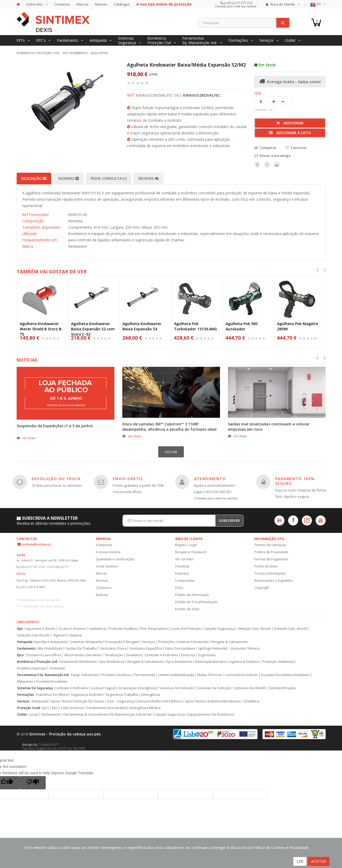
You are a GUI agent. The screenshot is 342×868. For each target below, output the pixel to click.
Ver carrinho (184, 559)
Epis (20, 629)
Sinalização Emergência (137, 688)
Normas (101, 4)
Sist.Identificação (282, 688)
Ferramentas (145, 675)
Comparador (185, 581)
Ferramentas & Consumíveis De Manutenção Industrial (107, 714)
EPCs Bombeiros (75, 53)
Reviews (149, 178)
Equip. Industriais (85, 675)
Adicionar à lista (290, 133)
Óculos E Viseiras (72, 629)
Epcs (20, 655)
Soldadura (97, 629)
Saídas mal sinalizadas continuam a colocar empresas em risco (269, 427)
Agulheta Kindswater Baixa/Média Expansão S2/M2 (186, 65)
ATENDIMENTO (210, 479)
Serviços (149, 642)
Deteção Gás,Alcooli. (34, 635)
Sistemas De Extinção (214, 688)
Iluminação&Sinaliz (210, 662)
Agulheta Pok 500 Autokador (242, 326)
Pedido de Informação (192, 595)
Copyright (262, 588)
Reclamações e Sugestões (274, 581)
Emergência (151, 695)
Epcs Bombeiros (179, 662)
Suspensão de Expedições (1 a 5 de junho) (55, 426)
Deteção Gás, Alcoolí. (254, 629)
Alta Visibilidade (50, 648)
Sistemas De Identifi (250, 688)
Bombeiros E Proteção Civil (37, 662)
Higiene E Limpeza (67, 635)
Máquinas (25, 681)
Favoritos (182, 573)
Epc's (56, 708)
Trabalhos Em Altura (52, 695)
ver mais (29, 438)
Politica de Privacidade (271, 552)
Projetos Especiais (32, 668)
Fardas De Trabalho (81, 648)
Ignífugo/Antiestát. (213, 648)
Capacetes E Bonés (40, 629)
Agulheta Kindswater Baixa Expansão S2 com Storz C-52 (93, 329)
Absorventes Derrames (83, 655)
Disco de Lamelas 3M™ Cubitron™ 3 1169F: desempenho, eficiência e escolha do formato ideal (169, 427)
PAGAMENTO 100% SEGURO (295, 481)
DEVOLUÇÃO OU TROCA (56, 479)
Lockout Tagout (103, 688)
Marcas (83, 4)
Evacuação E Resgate (122, 642)
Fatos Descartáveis (180, 648)
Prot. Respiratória (154, 629)
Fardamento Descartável (107, 708)
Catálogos (122, 4)
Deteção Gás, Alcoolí (291, 629)
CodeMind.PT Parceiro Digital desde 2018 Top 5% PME (54, 746)
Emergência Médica (145, 708)
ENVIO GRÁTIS (128, 479)
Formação (57, 668)
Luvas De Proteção (186, 629)
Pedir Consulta (109, 178)
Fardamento (26, 648)
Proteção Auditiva (123, 629)
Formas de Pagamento (271, 559)
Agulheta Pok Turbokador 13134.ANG (195, 326)
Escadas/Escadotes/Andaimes (286, 675)
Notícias (102, 595)
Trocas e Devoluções (270, 573)
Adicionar (290, 123)
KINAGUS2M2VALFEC (202, 95)
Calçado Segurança (219, 629)
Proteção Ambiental (278, 662)
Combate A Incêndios (161, 655)
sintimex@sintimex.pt (36, 544)
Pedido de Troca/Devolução (196, 602)
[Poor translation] (33, 783)
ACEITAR (319, 861)
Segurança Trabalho (122, 695)
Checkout (182, 566)
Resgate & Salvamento (230, 642)
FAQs (179, 588)
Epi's (45, 708)
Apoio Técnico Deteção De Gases (78, 701)
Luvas (33, 714)
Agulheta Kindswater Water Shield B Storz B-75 (41, 329)
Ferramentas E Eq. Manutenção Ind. (43, 675)
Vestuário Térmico (245, 648)
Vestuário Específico (146, 648)
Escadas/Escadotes (52, 681)
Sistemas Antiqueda (86, 642)
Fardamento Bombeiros (78, 662)
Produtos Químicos (117, 675)
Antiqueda (25, 642)
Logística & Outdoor (244, 662)
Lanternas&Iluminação (176, 675)
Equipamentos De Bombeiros (211, 714)
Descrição (34, 178)
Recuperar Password (191, 552)
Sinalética (134, 655)
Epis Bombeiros (112, 662)
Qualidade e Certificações (115, 559)
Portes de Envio (266, 566)
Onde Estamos (107, 566)
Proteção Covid (29, 708)
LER (300, 861)
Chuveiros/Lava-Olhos (43, 655)
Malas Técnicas (210, 675)
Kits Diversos (74, 708)
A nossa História (108, 552)
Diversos (188, 655)
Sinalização (114, 655)
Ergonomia (207, 655)
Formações (26, 695)
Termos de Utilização (270, 545)
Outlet (22, 714)
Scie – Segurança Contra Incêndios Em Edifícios (144, 701)
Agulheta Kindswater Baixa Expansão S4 (142, 326)
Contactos (62, 4)
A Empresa (104, 545)
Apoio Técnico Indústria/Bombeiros (213, 701)
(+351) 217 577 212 (238, 3)
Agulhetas (99, 53)
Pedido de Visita (187, 609)
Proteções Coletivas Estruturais (184, 642)
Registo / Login (186, 545)
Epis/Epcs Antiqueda (50, 642)
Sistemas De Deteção (176, 688)
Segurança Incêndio (87, 695)
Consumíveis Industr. (242, 675)
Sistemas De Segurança (35, 688)
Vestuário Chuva (113, 648)
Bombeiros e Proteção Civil (38, 53)
